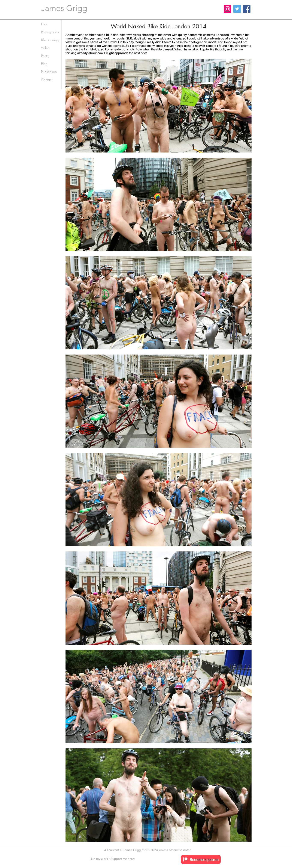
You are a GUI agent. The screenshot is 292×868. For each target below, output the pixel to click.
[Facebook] (247, 9)
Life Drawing (50, 40)
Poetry (45, 56)
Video (45, 48)
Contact (47, 80)
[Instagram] (227, 9)
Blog (44, 64)
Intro (44, 24)
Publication (49, 72)
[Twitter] (237, 9)
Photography (50, 32)
